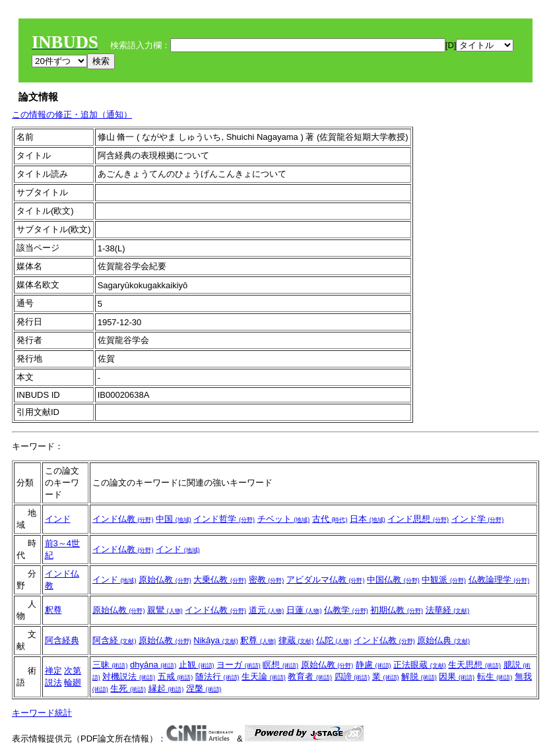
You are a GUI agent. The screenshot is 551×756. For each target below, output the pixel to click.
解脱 (419, 677)
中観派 (444, 580)
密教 (267, 580)
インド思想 (418, 519)
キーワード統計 (42, 713)
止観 (197, 665)
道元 (267, 610)
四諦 (352, 677)
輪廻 (73, 682)
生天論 (264, 677)
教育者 (310, 677)
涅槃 (204, 688)
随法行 (217, 677)
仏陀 (334, 640)
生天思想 (474, 665)
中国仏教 (393, 580)
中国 (174, 519)
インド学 (478, 519)
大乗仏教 (220, 580)
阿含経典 (62, 640)
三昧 (110, 665)
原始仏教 (165, 580)
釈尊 (53, 610)
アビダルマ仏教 (326, 580)
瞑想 (280, 665)
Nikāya (215, 640)
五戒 (176, 677)
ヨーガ (239, 665)
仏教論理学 (499, 580)
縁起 (166, 688)
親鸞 (165, 610)
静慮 (373, 665)
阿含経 (114, 640)
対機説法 (129, 677)
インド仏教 (123, 519)
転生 (495, 677)
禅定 (53, 671)
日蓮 (304, 610)
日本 (368, 519)
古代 (330, 519)
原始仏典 (443, 640)
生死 (128, 688)
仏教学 (346, 610)
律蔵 (296, 640)
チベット (284, 519)
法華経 (448, 610)
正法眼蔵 (420, 665)
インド (58, 519)
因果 (457, 677)
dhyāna (153, 665)
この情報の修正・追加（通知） (72, 114)
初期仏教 (397, 610)
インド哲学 (224, 519)
